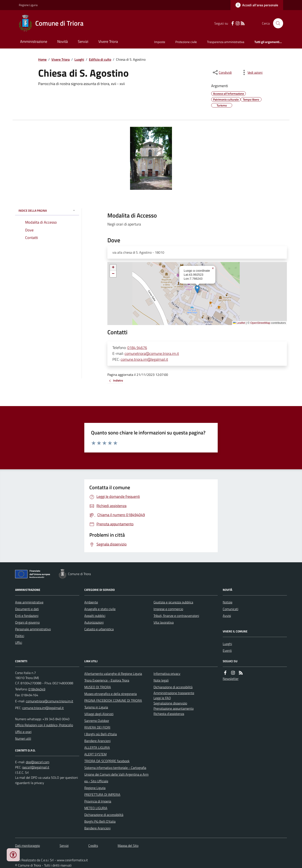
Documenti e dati (27, 609)
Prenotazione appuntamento (174, 708)
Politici (20, 636)
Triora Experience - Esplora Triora (107, 680)
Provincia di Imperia (98, 801)
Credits (93, 846)
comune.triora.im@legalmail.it (144, 359)
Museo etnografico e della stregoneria (111, 694)
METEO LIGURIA (96, 808)
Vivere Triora (108, 41)
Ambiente (91, 602)
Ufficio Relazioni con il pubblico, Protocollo (44, 725)
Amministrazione (34, 41)
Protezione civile (186, 42)
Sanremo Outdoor (97, 721)
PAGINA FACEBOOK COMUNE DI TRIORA (113, 700)
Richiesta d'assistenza (169, 714)
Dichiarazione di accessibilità (104, 815)
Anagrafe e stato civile (100, 609)
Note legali (161, 680)
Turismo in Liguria (96, 707)
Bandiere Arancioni (97, 741)
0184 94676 (137, 348)
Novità (62, 41)
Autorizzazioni (94, 622)
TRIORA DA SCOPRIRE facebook (107, 761)
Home (42, 59)
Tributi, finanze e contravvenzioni (176, 616)
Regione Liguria (28, 5)
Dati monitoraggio (27, 846)
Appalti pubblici (95, 616)
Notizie (228, 602)
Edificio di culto (100, 59)
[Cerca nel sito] (276, 23)
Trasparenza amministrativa (226, 42)
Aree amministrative (29, 602)
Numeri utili (23, 738)
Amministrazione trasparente (174, 693)
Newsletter (231, 679)
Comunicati (230, 609)
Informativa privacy (167, 674)
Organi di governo (27, 622)
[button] (197, 289)
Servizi (83, 41)
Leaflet (239, 323)
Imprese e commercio (168, 609)
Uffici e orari (23, 732)
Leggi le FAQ (162, 698)
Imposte (160, 42)
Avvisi (227, 616)
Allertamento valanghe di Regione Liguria (113, 674)
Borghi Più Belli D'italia (100, 821)
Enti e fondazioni (27, 616)
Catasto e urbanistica (99, 629)
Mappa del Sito (128, 846)
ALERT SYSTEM (95, 754)
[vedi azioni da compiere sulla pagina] (252, 72)
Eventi (227, 650)
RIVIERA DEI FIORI (97, 727)
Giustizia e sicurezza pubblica (173, 602)
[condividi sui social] (222, 72)
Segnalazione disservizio (170, 703)
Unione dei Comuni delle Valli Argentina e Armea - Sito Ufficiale (116, 778)
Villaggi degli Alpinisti (99, 714)
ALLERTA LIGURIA (97, 747)
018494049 (37, 689)
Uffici (19, 642)
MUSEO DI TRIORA (98, 687)
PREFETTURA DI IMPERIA (102, 795)
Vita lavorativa (164, 622)
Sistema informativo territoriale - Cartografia (115, 768)
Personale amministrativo (33, 629)
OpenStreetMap (260, 323)
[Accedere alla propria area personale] (257, 5)
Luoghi (79, 59)
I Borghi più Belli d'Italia (101, 734)
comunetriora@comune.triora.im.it (152, 353)
